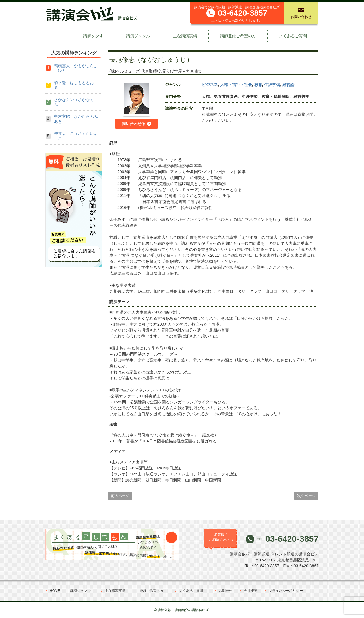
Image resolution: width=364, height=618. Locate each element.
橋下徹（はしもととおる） (74, 85)
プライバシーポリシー (286, 591)
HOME (55, 591)
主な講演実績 (185, 36)
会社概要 (251, 591)
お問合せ (226, 591)
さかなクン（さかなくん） (74, 102)
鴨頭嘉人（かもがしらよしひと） (76, 68)
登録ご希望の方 (152, 591)
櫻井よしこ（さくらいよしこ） (76, 136)
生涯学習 (272, 85)
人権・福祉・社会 (236, 85)
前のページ (120, 496)
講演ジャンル (138, 36)
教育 (258, 85)
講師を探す (93, 36)
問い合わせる (134, 124)
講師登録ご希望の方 (238, 36)
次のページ (306, 496)
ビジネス (210, 85)
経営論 (288, 85)
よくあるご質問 (293, 36)
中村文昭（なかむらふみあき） (76, 119)
